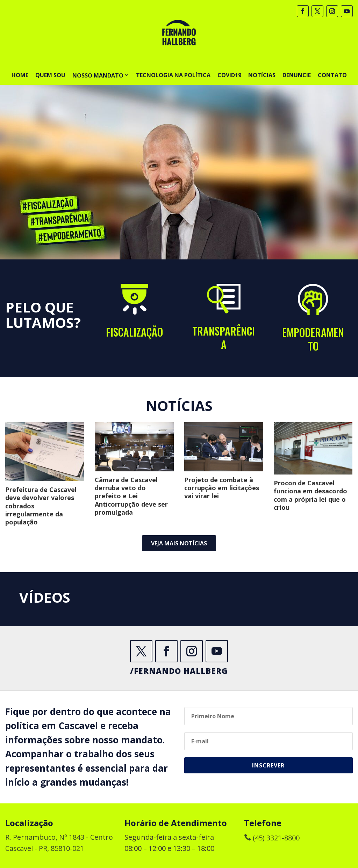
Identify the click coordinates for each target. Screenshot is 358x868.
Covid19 (229, 75)
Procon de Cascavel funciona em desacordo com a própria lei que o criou (310, 495)
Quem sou (50, 75)
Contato (332, 75)
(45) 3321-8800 (272, 838)
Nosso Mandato (98, 75)
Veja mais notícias (179, 543)
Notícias (262, 75)
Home (20, 75)
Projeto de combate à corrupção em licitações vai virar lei (222, 488)
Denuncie (297, 75)
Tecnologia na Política (173, 75)
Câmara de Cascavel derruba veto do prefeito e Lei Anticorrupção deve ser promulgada (131, 496)
